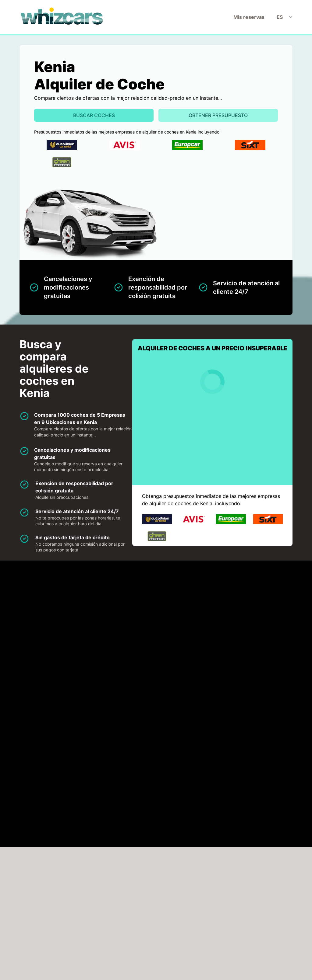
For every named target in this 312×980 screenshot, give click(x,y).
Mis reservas (249, 17)
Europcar (199, 610)
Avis (124, 610)
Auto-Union (63, 610)
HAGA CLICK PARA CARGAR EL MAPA (69, 723)
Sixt (53, 645)
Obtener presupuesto (218, 115)
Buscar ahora (278, 897)
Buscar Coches (94, 115)
